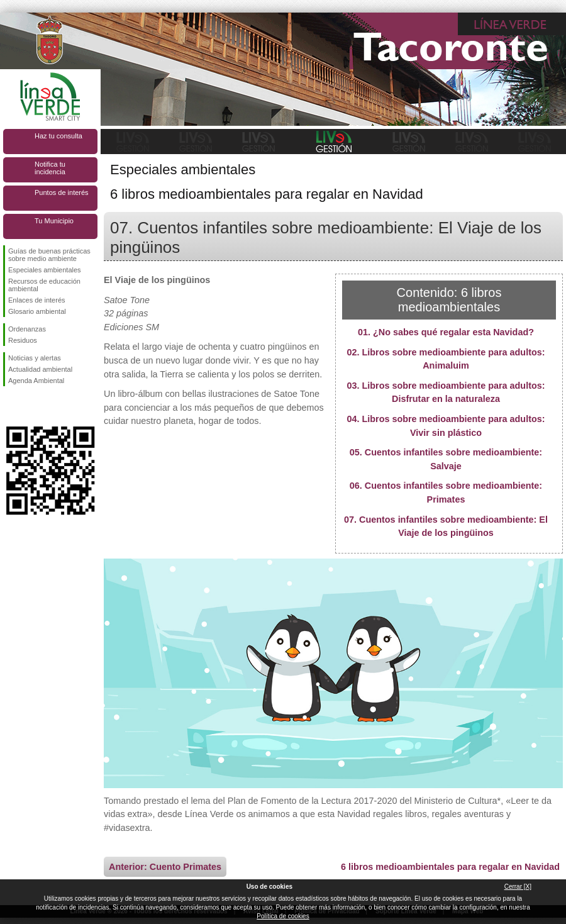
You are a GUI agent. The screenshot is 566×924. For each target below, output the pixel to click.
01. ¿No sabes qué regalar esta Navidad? (446, 332)
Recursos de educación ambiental (44, 285)
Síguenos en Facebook (11, 406)
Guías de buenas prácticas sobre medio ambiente (49, 255)
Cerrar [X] (518, 887)
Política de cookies (283, 916)
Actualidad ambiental (40, 369)
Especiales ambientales (45, 270)
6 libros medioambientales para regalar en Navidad (450, 867)
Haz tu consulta (58, 136)
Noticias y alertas (35, 358)
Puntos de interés (62, 192)
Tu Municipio (54, 221)
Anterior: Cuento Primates (165, 867)
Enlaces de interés (37, 300)
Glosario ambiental (37, 311)
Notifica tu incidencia (50, 168)
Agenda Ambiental (36, 381)
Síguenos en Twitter (31, 406)
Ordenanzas (27, 329)
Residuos (23, 340)
